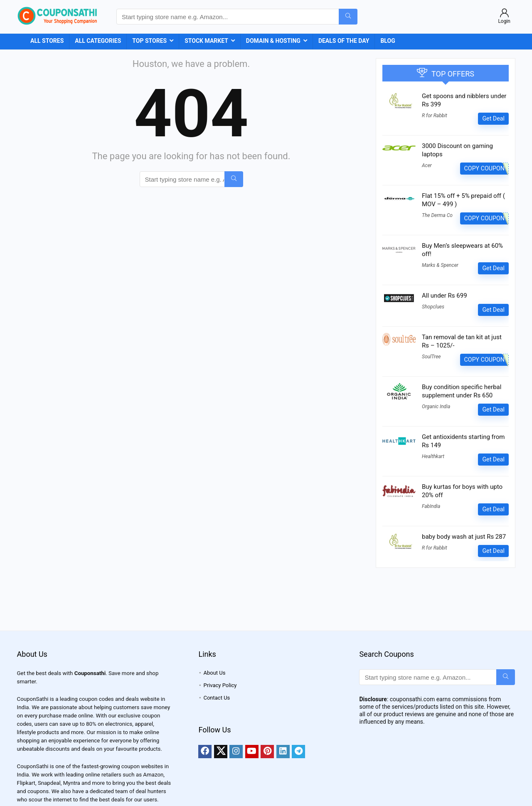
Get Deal (493, 118)
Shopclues (433, 307)
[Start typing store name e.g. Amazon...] (348, 17)
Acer (427, 165)
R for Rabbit (435, 116)
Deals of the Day (344, 41)
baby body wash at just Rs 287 (464, 537)
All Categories (98, 41)
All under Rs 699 (445, 296)
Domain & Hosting (273, 41)
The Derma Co (437, 215)
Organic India (436, 407)
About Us (214, 673)
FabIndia (431, 506)
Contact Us (217, 698)
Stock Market (206, 41)
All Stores (47, 41)
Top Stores (149, 41)
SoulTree (431, 357)
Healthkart (433, 456)
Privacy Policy (220, 685)
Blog (388, 41)
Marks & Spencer (440, 265)
